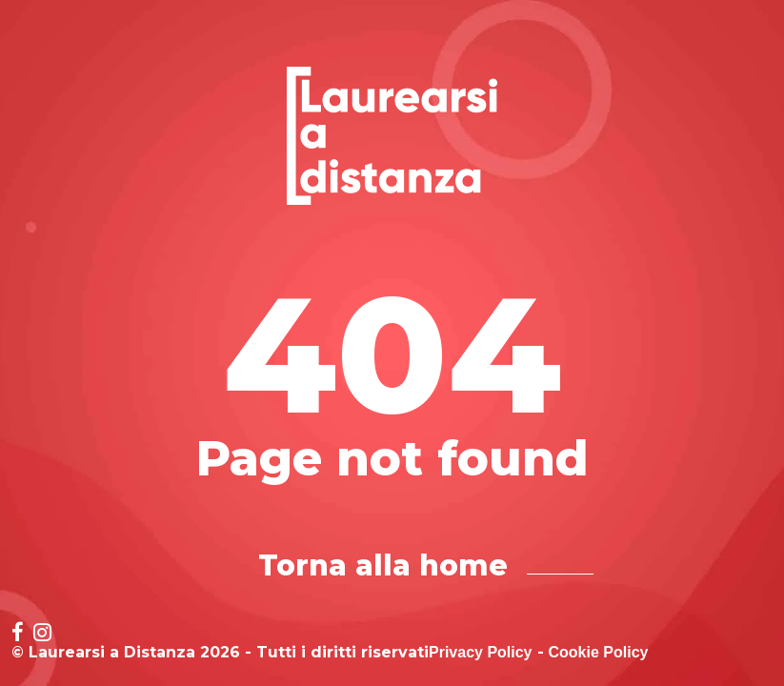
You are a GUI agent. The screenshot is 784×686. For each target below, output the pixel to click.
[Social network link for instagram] (42, 634)
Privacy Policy (481, 653)
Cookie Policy (599, 653)
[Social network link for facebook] (18, 634)
